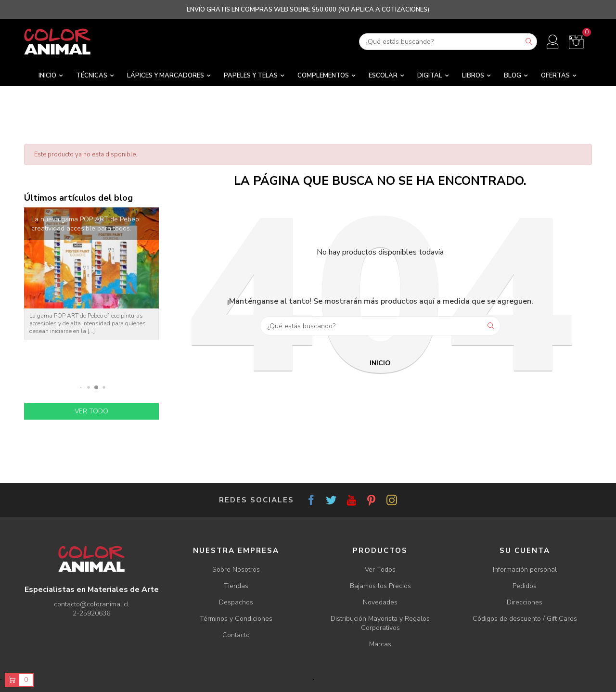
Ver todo (91, 411)
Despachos (236, 602)
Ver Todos (380, 570)
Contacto (236, 635)
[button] (81, 388)
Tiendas (236, 586)
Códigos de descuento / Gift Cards (525, 619)
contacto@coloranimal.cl (91, 604)
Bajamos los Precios (380, 586)
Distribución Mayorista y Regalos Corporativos (380, 623)
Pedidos (525, 586)
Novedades (380, 602)
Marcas (380, 644)
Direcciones (525, 602)
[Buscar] (448, 42)
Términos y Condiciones (236, 619)
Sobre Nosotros (236, 570)
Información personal (525, 570)
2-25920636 (91, 613)
